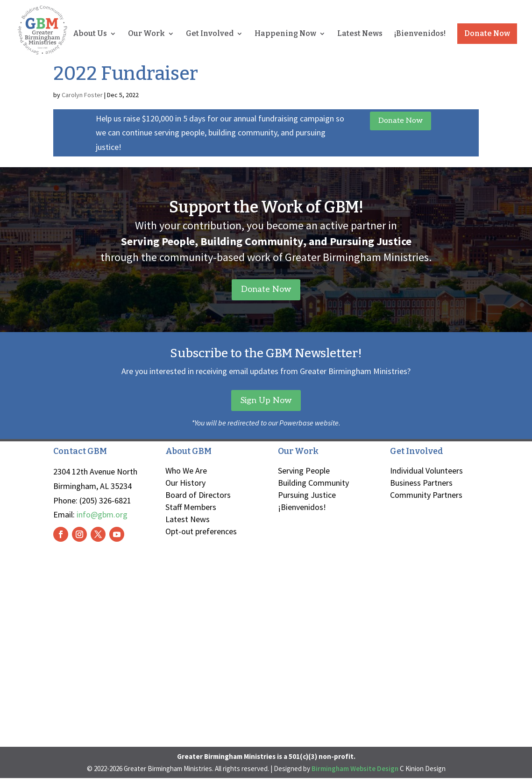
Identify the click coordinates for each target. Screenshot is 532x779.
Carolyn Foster (82, 95)
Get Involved (210, 34)
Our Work (146, 34)
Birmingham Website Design (355, 769)
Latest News (360, 34)
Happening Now (285, 34)
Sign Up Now (266, 400)
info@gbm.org (102, 515)
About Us (90, 34)
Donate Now (487, 33)
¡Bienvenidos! (420, 34)
